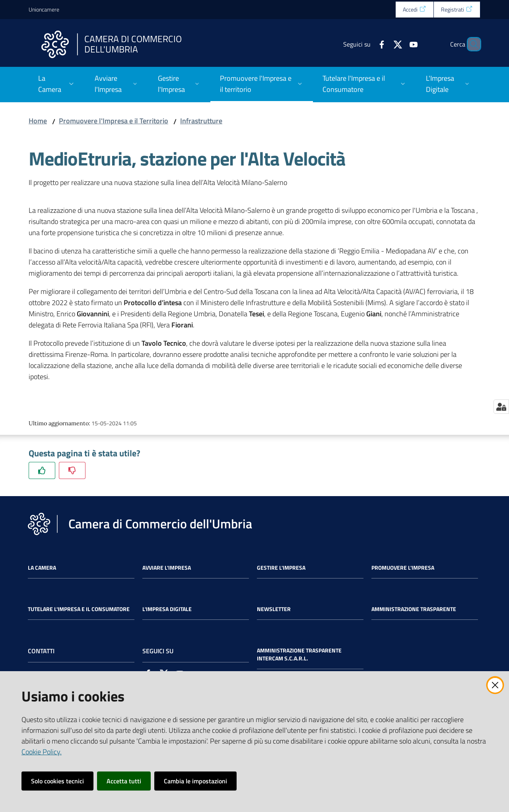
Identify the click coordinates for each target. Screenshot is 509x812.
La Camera (42, 568)
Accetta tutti (124, 781)
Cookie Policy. (42, 752)
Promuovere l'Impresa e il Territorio (114, 121)
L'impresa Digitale (167, 609)
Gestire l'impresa (281, 568)
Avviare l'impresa (167, 568)
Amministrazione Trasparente (414, 609)
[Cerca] (471, 44)
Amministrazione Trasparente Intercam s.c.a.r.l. (299, 654)
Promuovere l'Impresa (403, 568)
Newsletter (274, 609)
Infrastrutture (201, 121)
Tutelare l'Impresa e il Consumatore (79, 609)
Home (38, 121)
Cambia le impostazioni (195, 781)
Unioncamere (44, 9)
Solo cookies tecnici (57, 781)
